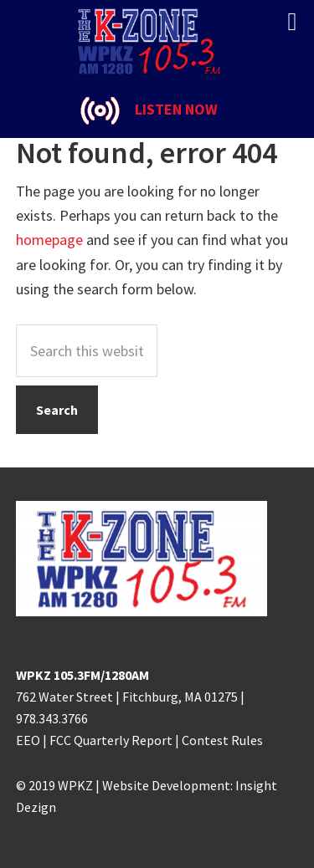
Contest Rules (222, 740)
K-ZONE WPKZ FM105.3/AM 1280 (157, 42)
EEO (28, 740)
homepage (49, 240)
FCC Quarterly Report (111, 740)
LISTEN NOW (176, 109)
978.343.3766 (52, 718)
